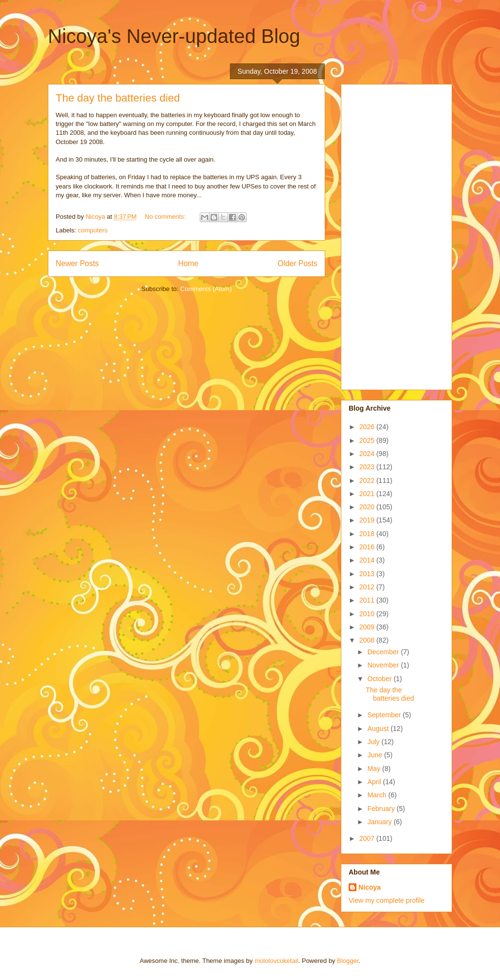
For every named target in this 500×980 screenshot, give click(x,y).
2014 (368, 560)
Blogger (348, 961)
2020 (368, 507)
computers (93, 230)
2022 (368, 480)
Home (188, 263)
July (374, 742)
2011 (368, 600)
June (375, 755)
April (375, 782)
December (384, 652)
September (385, 715)
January (380, 822)
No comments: (166, 217)
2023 (368, 467)
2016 (368, 547)
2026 (368, 427)
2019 (368, 520)
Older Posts (298, 263)
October (380, 679)
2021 (368, 494)
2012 (368, 587)
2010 (368, 614)
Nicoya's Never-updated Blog (174, 36)
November (384, 665)
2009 (368, 627)
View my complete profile (386, 900)
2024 (368, 454)
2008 (368, 640)
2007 (368, 838)
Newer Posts (77, 263)
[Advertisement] (388, 234)
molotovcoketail (276, 961)
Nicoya (370, 887)
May (375, 769)
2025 (368, 440)
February (382, 809)
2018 (368, 534)
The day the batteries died (118, 98)
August (379, 729)
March (378, 795)
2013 (368, 574)
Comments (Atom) (206, 289)
